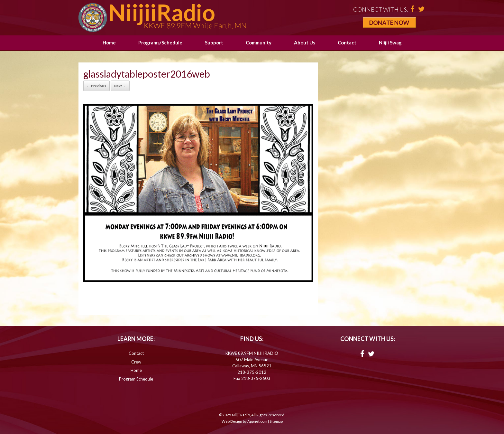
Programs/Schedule (160, 42)
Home (109, 42)
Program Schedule (136, 379)
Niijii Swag (390, 42)
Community (259, 42)
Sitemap (276, 421)
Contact (347, 42)
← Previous (96, 86)
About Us (305, 42)
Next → (120, 86)
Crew (136, 362)
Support (214, 42)
